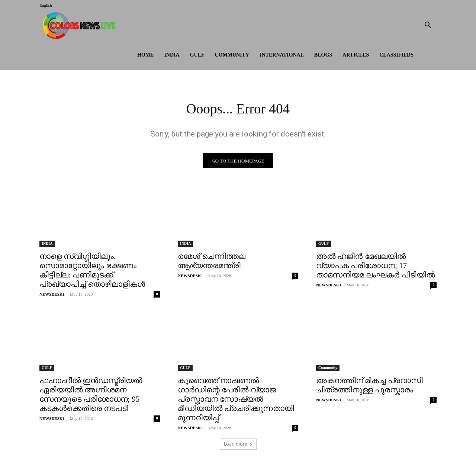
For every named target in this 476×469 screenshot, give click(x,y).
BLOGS (323, 55)
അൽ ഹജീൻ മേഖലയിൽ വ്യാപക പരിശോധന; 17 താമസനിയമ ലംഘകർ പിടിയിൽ (375, 267)
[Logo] (81, 25)
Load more (238, 445)
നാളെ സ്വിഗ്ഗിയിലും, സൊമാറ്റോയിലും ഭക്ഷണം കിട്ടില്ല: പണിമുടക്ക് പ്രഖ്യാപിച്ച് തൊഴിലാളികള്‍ (92, 272)
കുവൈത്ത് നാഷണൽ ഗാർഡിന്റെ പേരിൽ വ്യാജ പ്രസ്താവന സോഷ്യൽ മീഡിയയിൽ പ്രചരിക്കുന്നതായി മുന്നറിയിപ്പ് (236, 401)
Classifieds (396, 55)
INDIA (172, 55)
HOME (145, 55)
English (46, 5)
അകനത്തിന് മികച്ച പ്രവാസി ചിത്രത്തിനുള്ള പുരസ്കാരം (369, 387)
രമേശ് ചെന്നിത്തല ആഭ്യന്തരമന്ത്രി (212, 262)
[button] (428, 26)
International (282, 55)
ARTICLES (356, 55)
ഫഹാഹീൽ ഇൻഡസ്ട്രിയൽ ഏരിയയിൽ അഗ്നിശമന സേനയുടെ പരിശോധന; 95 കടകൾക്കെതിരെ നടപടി (91, 396)
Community (232, 55)
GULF (197, 55)
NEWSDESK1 (52, 296)
